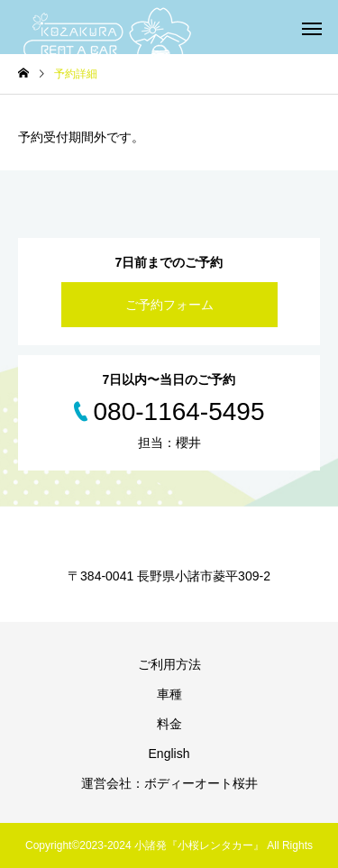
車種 (169, 694)
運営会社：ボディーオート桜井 (169, 783)
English (169, 754)
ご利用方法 (169, 664)
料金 (169, 724)
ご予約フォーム (169, 305)
